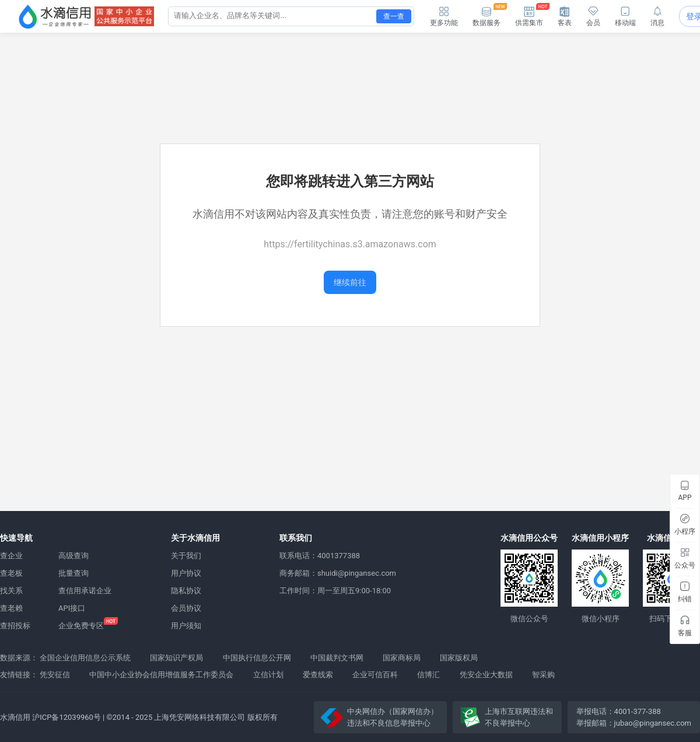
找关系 (11, 591)
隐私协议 (186, 591)
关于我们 (186, 556)
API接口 (72, 608)
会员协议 (186, 608)
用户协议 (186, 573)
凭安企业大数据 (486, 675)
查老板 (11, 573)
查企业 (11, 556)
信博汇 (428, 675)
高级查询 (73, 556)
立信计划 (268, 675)
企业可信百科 (375, 675)
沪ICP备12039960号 (66, 717)
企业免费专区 (81, 626)
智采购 (543, 675)
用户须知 (186, 626)
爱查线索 (318, 675)
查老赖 (11, 608)
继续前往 (350, 282)
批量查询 (73, 573)
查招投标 (15, 626)
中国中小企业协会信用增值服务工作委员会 (161, 675)
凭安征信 (55, 675)
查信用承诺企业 (85, 591)
